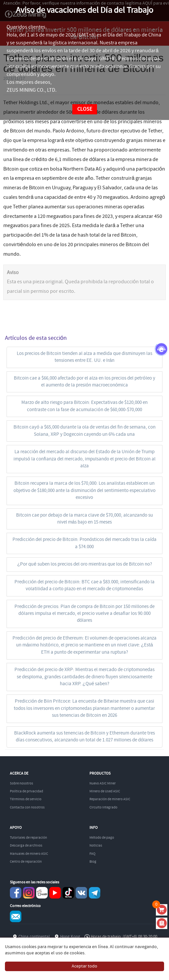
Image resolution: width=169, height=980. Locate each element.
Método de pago (102, 838)
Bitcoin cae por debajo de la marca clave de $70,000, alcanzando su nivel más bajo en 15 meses (84, 519)
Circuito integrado (103, 807)
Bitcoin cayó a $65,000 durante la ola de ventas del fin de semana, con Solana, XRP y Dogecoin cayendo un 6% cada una (84, 431)
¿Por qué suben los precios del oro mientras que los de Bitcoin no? (84, 564)
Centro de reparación (26, 862)
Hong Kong (70, 937)
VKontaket (81, 893)
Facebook (16, 893)
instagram (29, 893)
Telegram (95, 893)
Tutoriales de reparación (28, 838)
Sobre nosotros (22, 783)
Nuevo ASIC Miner (103, 783)
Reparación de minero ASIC (110, 799)
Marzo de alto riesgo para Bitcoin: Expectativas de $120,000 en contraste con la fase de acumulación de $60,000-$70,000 (84, 406)
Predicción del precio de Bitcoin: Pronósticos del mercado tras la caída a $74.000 (85, 543)
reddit (42, 893)
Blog (93, 862)
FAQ (92, 854)
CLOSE (85, 109)
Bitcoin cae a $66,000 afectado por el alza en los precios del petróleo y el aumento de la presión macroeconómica (84, 382)
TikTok (68, 893)
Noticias (96, 846)
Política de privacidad (26, 791)
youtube (55, 893)
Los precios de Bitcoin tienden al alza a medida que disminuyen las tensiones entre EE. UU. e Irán (84, 357)
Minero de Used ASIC (105, 791)
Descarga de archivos (26, 846)
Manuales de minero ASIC (29, 854)
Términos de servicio (26, 799)
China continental (34, 937)
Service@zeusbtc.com (16, 916)
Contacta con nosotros (27, 807)
